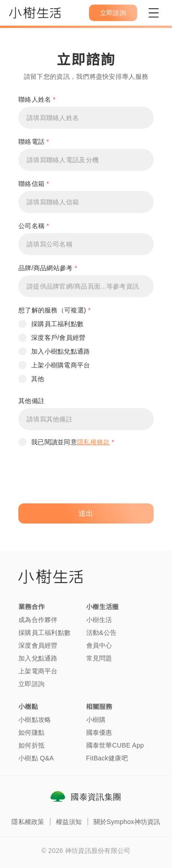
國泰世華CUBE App (115, 745)
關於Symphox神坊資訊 (127, 822)
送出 (86, 513)
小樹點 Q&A (36, 758)
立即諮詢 (31, 684)
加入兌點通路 (38, 658)
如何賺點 (31, 732)
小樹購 (96, 720)
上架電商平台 (38, 671)
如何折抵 (31, 745)
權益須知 (69, 822)
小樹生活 (99, 620)
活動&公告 (102, 633)
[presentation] (88, 476)
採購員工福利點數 (44, 633)
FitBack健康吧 (107, 758)
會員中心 (99, 645)
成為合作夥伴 (38, 620)
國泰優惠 (99, 732)
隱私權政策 (28, 822)
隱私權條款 (93, 442)
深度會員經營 (38, 645)
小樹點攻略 (35, 720)
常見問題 (99, 658)
